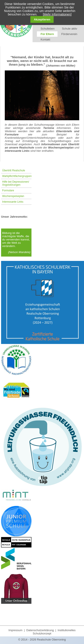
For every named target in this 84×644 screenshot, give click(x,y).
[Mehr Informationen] (57, 14)
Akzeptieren (42, 19)
